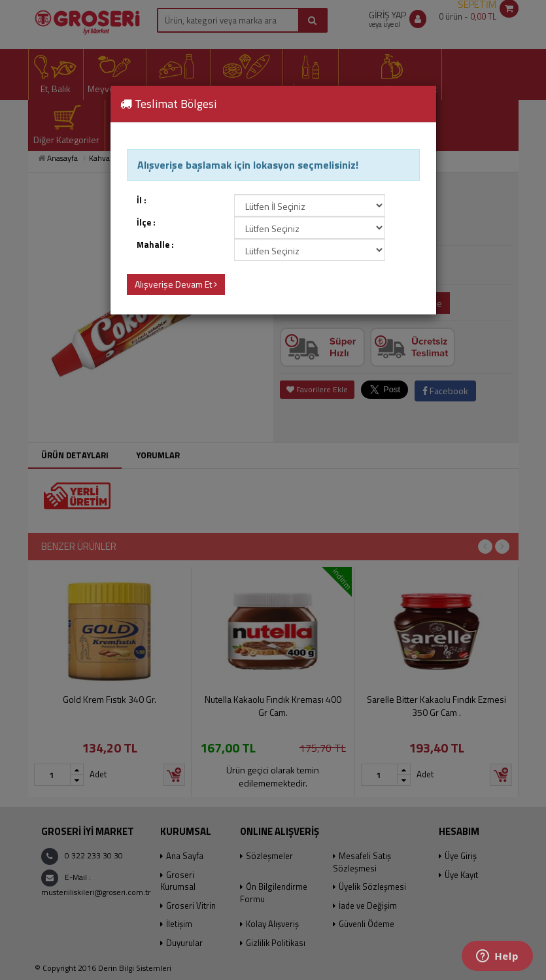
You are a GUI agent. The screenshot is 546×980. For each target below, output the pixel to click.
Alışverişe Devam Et (176, 284)
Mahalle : (155, 245)
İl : (142, 200)
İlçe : (146, 223)
